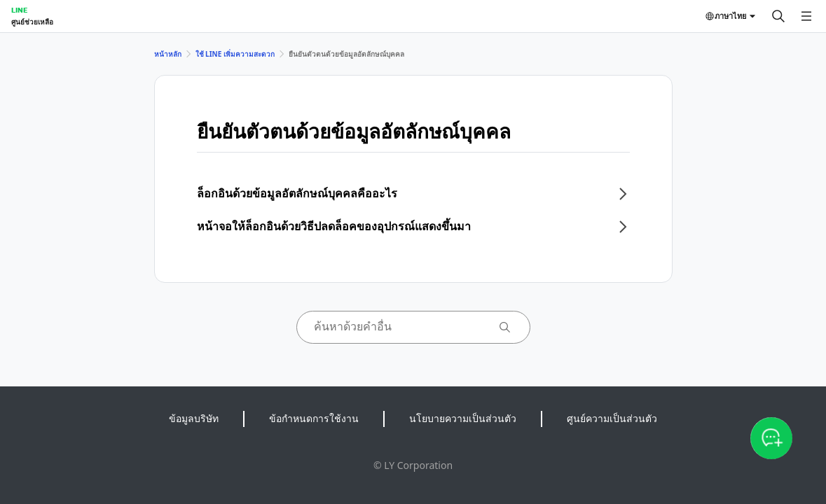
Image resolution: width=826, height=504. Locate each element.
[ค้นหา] (778, 16)
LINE (19, 10)
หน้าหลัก (168, 54)
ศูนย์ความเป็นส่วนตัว (612, 418)
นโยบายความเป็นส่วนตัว (463, 418)
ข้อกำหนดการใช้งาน (314, 418)
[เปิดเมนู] (806, 16)
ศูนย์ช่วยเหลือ (32, 22)
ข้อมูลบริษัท (194, 418)
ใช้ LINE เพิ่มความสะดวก (235, 54)
